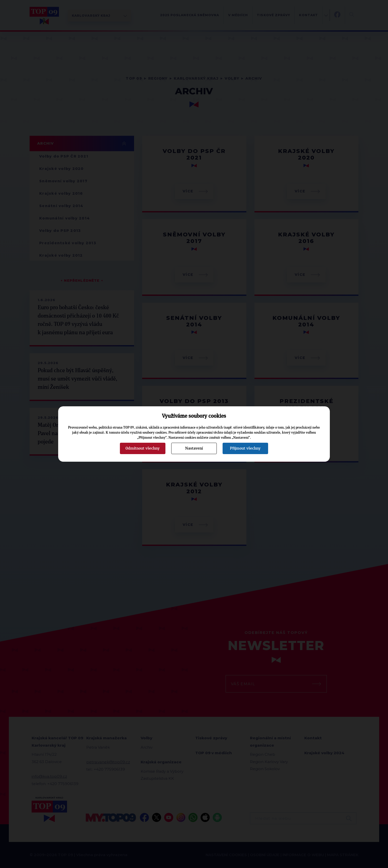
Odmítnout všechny (143, 448)
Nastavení (194, 448)
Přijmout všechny (245, 448)
